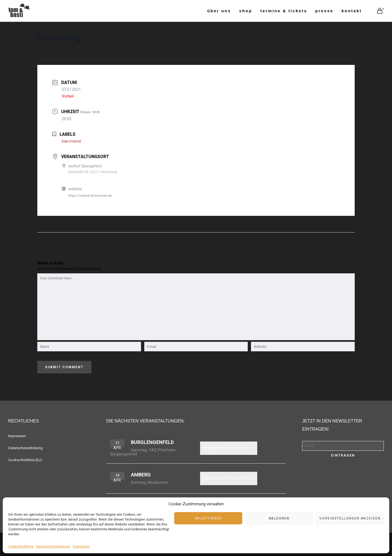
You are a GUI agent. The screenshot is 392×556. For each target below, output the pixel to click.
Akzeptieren (208, 518)
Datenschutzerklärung (53, 546)
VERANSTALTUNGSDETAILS (229, 448)
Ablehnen (279, 518)
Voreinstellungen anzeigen (350, 518)
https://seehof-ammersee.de (90, 196)
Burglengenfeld (152, 442)
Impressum (81, 546)
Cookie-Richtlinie (21, 546)
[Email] (343, 446)
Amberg (141, 475)
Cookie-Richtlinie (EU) (25, 460)
